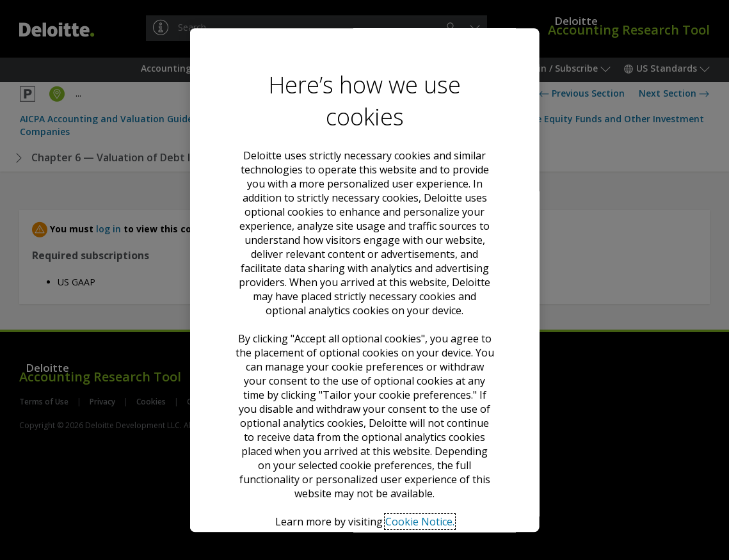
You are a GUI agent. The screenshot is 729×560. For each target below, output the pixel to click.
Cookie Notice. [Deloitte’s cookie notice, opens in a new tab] (420, 339)
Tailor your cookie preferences (364, 471)
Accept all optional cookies (365, 400)
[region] (364, 280)
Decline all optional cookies (364, 433)
